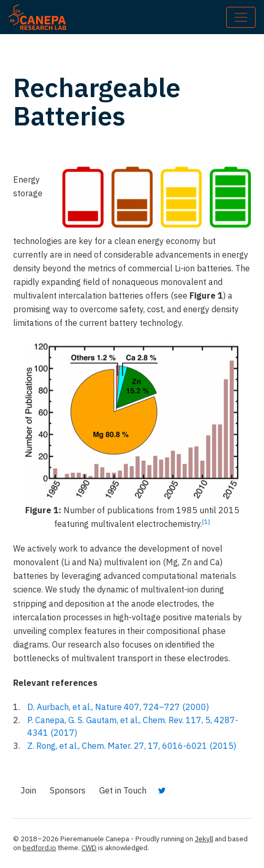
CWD (89, 848)
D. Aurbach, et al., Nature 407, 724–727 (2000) (118, 707)
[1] (206, 521)
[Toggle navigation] (241, 17)
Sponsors (68, 790)
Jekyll (204, 839)
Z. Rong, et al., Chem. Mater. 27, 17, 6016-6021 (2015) (132, 746)
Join (28, 790)
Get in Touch (123, 790)
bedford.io (39, 848)
